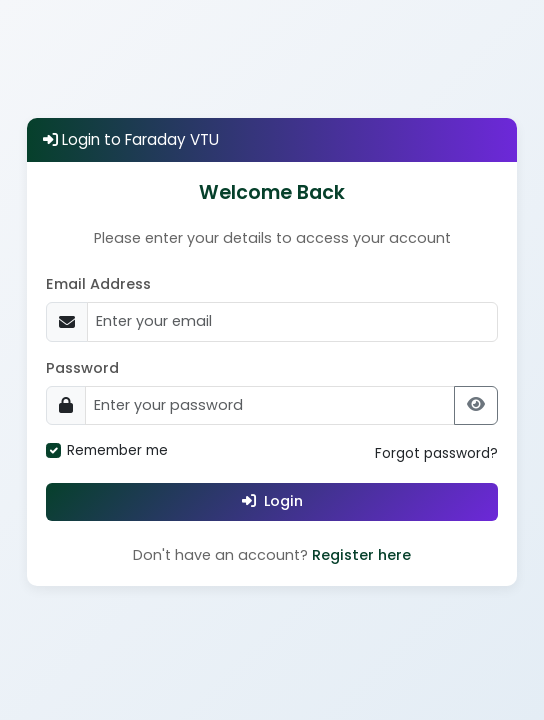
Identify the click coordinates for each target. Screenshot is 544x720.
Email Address (98, 284)
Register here (361, 555)
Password (82, 368)
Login (272, 501)
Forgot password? (436, 453)
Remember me (117, 450)
